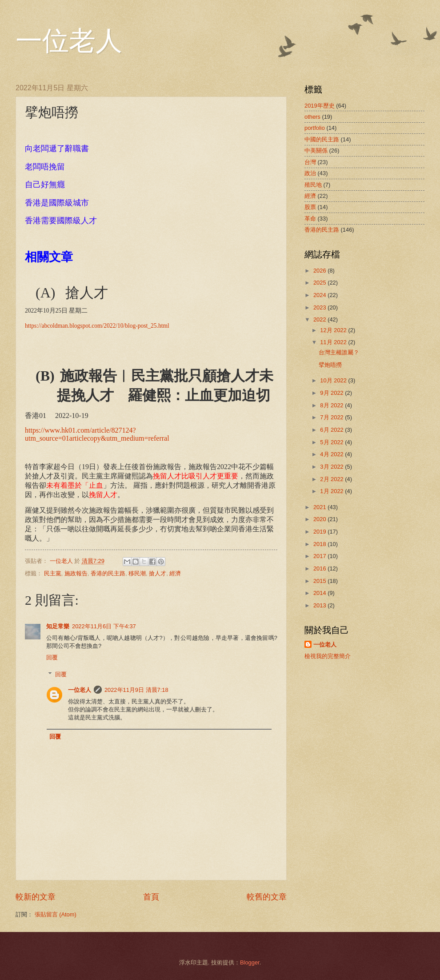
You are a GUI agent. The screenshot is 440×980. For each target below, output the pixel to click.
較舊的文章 (267, 897)
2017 (320, 556)
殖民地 (313, 185)
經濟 (175, 573)
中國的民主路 (322, 139)
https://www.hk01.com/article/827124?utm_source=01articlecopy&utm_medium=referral (97, 434)
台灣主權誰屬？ (339, 352)
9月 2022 (332, 393)
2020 (320, 519)
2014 (320, 593)
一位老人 (69, 41)
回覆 (52, 657)
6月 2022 (332, 430)
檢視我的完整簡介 (328, 656)
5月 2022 (332, 442)
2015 (320, 581)
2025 (320, 283)
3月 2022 (332, 467)
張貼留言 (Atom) (56, 914)
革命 (310, 219)
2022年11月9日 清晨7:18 (136, 690)
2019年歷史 (320, 106)
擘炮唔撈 (330, 365)
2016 (320, 568)
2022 (320, 319)
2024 (320, 295)
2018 (320, 544)
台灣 (310, 162)
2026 (320, 271)
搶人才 (158, 573)
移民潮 (137, 573)
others (312, 117)
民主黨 (53, 573)
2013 (320, 605)
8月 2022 (332, 405)
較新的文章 (36, 897)
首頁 (151, 897)
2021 (320, 507)
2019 (320, 532)
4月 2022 (332, 454)
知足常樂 (58, 626)
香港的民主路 (108, 573)
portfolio (315, 128)
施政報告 (76, 573)
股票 (310, 207)
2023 (320, 307)
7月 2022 (332, 417)
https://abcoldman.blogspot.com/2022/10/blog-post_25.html (97, 326)
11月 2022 (334, 342)
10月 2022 (334, 380)
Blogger (250, 962)
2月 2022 (332, 479)
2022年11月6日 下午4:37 (104, 626)
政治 (310, 173)
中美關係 (316, 151)
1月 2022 (332, 491)
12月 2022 (334, 330)
